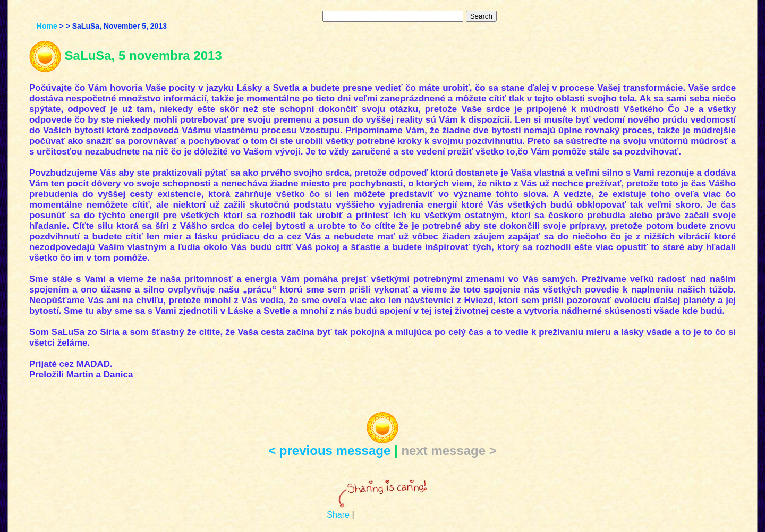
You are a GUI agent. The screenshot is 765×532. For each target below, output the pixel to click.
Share (338, 515)
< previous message (329, 451)
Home (47, 26)
